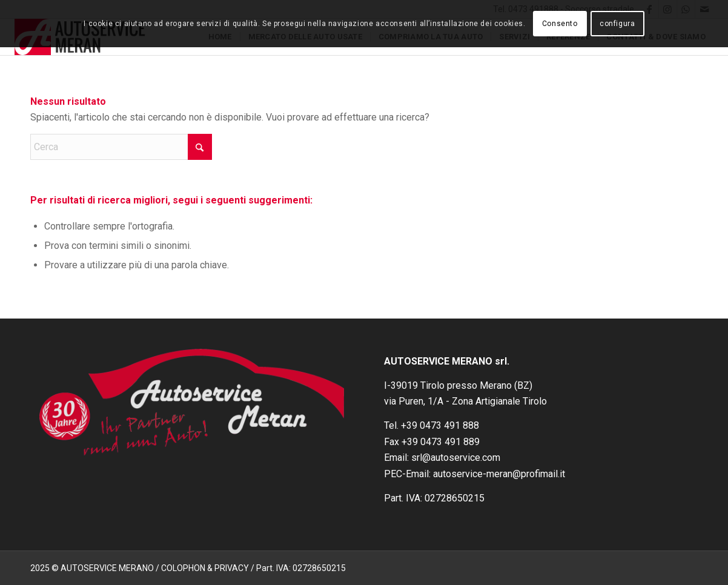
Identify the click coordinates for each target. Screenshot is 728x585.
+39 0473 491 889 (441, 442)
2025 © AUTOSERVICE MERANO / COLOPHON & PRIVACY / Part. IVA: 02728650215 (188, 568)
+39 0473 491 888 (440, 425)
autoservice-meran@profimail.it (499, 474)
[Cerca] (121, 147)
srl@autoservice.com (456, 458)
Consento (560, 24)
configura (617, 24)
